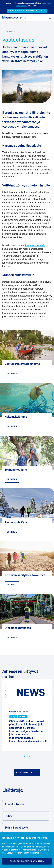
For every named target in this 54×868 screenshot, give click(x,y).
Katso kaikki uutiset (27, 773)
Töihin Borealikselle (26, 828)
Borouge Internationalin (17, 853)
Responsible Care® (35, 245)
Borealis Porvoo (26, 804)
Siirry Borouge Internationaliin (27, 861)
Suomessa (21, 18)
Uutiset (26, 816)
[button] (25, 756)
